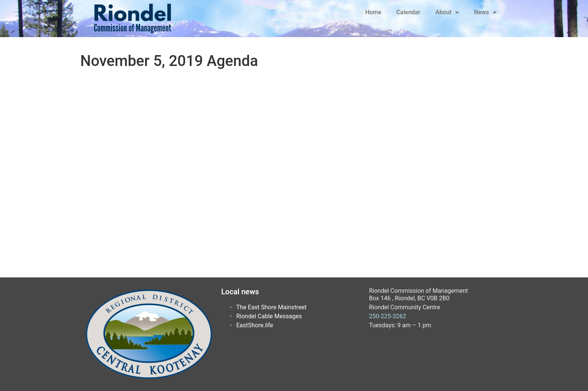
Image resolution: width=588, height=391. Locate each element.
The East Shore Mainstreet (271, 307)
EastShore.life (255, 325)
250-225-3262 (388, 316)
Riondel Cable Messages (269, 316)
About (447, 12)
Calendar (408, 12)
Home (373, 12)
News (485, 12)
